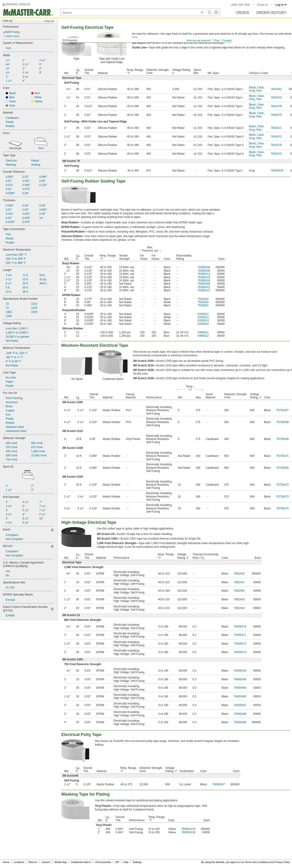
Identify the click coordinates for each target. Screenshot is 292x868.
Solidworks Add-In (81, 862)
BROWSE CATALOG (18, 4)
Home (6, 862)
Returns (33, 862)
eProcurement (103, 862)
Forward (227, 40)
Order (242, 13)
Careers (46, 862)
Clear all (49, 21)
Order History (271, 13)
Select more (12, 36)
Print (217, 40)
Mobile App (61, 862)
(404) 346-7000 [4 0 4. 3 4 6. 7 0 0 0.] (241, 5)
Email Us (263, 5)
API (117, 862)
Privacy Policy (282, 862)
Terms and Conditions (257, 862)
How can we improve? (199, 40)
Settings (137, 862)
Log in (281, 5)
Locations (19, 862)
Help (126, 862)
